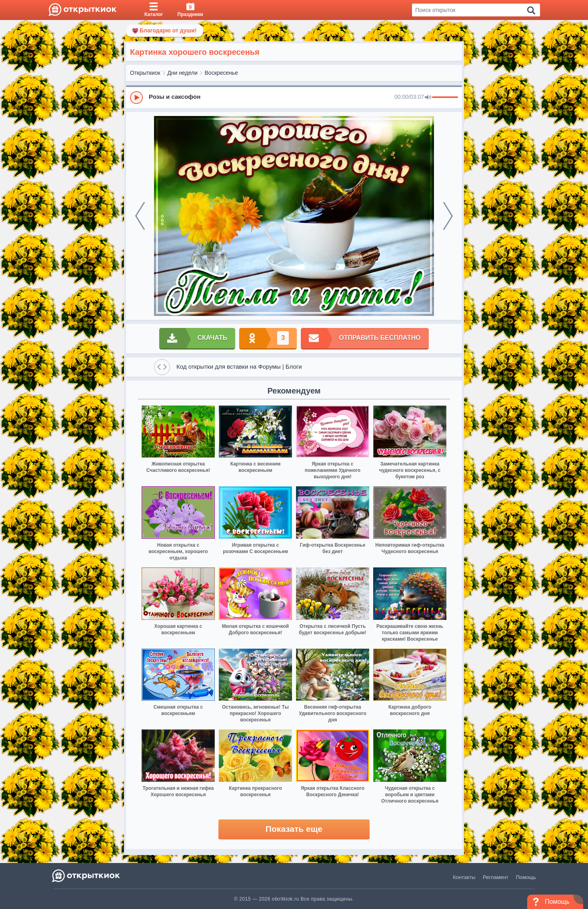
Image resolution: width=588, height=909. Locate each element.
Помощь (526, 877)
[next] (448, 216)
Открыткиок (145, 73)
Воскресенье (221, 73)
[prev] (140, 216)
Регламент (496, 877)
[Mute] (428, 98)
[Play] (136, 98)
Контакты (464, 877)
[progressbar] (445, 98)
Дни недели (182, 73)
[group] (294, 97)
